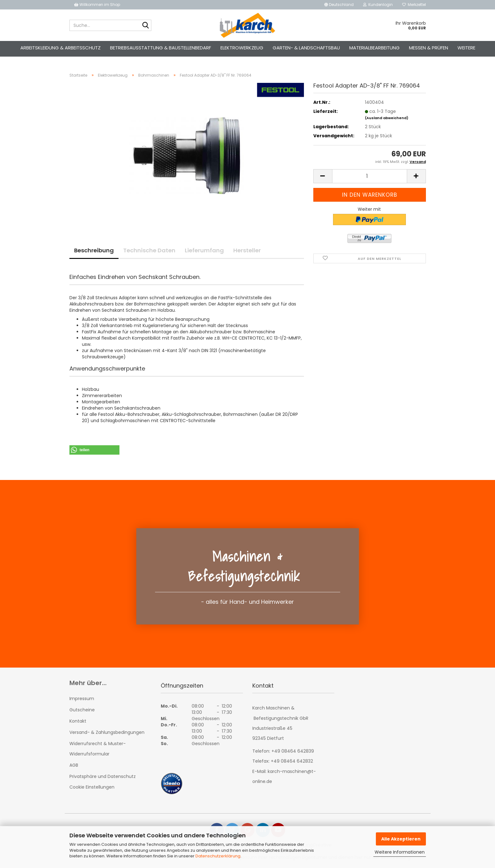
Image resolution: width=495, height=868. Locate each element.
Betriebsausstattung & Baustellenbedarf (161, 48)
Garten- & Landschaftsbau (306, 48)
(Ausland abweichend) (387, 118)
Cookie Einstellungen (92, 787)
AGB (74, 765)
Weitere (466, 48)
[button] (339, 5)
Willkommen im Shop (97, 5)
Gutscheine (82, 710)
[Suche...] (145, 26)
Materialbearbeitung (374, 48)
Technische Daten (149, 250)
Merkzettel (414, 5)
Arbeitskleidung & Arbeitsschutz (61, 48)
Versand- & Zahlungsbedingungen (107, 732)
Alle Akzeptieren (401, 839)
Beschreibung (94, 250)
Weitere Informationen (400, 852)
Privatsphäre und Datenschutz (103, 776)
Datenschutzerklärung (218, 856)
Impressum (82, 699)
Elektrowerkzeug (242, 48)
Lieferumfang (204, 250)
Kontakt (78, 721)
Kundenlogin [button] (378, 5)
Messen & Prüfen (429, 48)
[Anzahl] (370, 176)
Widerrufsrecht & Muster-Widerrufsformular (98, 749)
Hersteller (247, 250)
